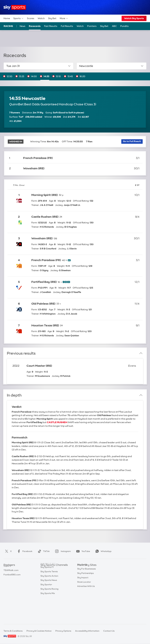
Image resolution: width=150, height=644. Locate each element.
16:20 (82, 76)
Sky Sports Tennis (49, 596)
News (22, 26)
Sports (18, 18)
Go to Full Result (132, 141)
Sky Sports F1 (47, 591)
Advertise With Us (86, 604)
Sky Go (81, 578)
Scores (31, 18)
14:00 (34, 76)
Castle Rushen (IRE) (45, 217)
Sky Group (82, 583)
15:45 (70, 76)
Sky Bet (52, 18)
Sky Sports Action (49, 600)
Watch (41, 18)
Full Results (67, 26)
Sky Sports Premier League (54, 574)
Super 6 (7, 574)
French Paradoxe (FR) (38, 158)
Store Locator (84, 600)
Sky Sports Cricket (50, 583)
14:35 (46, 76)
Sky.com (82, 569)
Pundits (124, 26)
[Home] (15, 7)
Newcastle (111, 66)
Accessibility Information (87, 631)
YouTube (82, 551)
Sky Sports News (49, 604)
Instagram (62, 551)
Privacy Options (63, 631)
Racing (8, 26)
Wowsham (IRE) (34, 168)
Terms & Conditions (13, 631)
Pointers (92, 26)
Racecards (35, 26)
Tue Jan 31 (39, 66)
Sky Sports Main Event (51, 569)
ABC (114, 26)
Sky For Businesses (86, 587)
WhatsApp (103, 551)
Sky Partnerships (85, 591)
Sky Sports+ (46, 609)
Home (7, 18)
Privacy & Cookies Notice (39, 631)
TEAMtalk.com (11, 578)
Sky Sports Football (50, 578)
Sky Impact (83, 596)
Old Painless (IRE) (43, 304)
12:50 (10, 76)
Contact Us (109, 631)
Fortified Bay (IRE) (44, 282)
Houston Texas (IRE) (45, 325)
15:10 (58, 76)
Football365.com (12, 583)
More (64, 18)
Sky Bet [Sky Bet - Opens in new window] (104, 26)
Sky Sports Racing (49, 613)
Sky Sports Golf (48, 587)
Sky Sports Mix (48, 617)
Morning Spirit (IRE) (45, 195)
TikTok (43, 551)
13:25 (22, 76)
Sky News (82, 574)
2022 (16, 366)
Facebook (24, 551)
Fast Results (51, 26)
